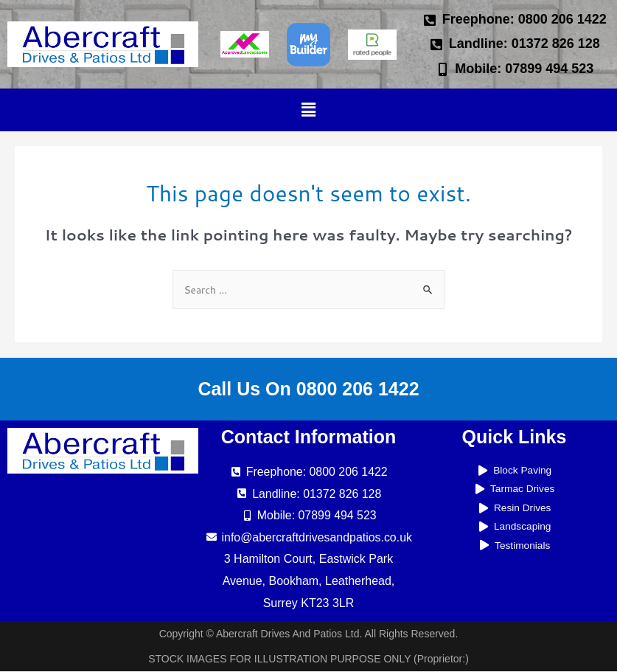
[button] (308, 110)
